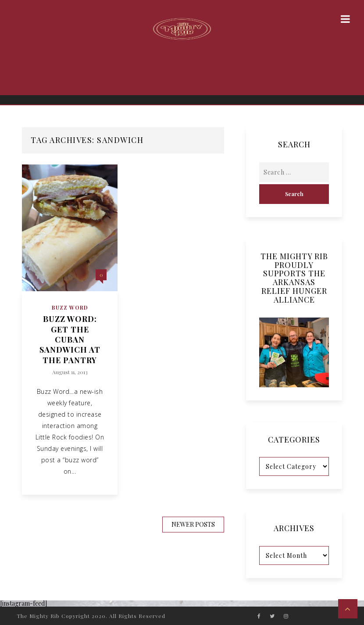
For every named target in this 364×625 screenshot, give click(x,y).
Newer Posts (193, 524)
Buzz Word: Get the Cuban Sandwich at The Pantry (70, 340)
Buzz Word (70, 307)
